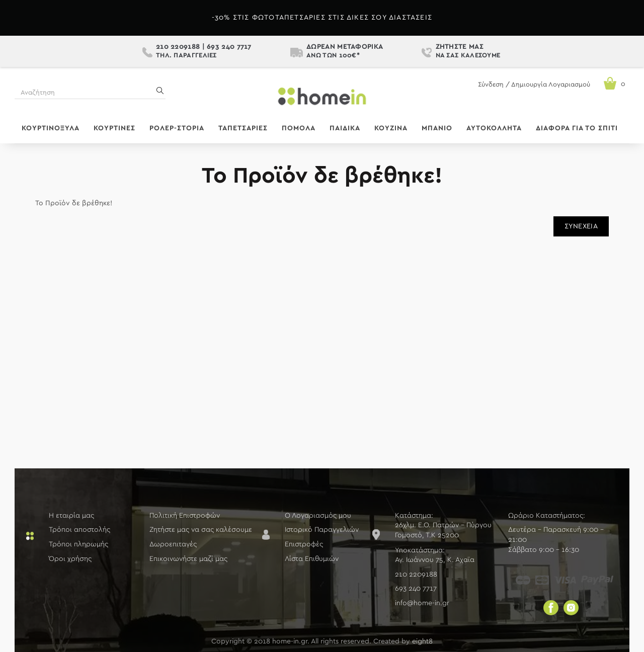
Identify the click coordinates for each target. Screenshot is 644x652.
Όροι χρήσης (70, 559)
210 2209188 (178, 47)
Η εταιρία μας (71, 516)
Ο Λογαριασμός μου (318, 516)
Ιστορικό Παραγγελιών (322, 530)
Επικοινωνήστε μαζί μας (188, 559)
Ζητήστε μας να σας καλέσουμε (201, 530)
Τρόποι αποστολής (79, 530)
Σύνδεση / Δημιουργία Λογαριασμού (534, 85)
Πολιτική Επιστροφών (185, 516)
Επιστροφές (304, 544)
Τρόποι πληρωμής (78, 544)
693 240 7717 (229, 47)
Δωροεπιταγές (173, 544)
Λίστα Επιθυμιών (312, 559)
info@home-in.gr (422, 603)
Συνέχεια (581, 226)
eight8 (422, 641)
